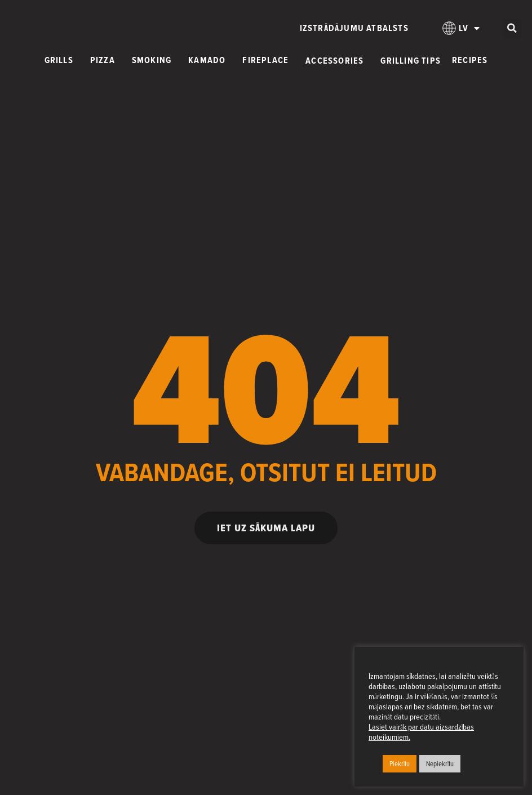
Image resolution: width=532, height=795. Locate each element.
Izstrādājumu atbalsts (354, 28)
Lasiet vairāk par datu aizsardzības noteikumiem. (421, 732)
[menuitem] (461, 28)
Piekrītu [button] (400, 763)
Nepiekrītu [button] (440, 763)
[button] (512, 28)
